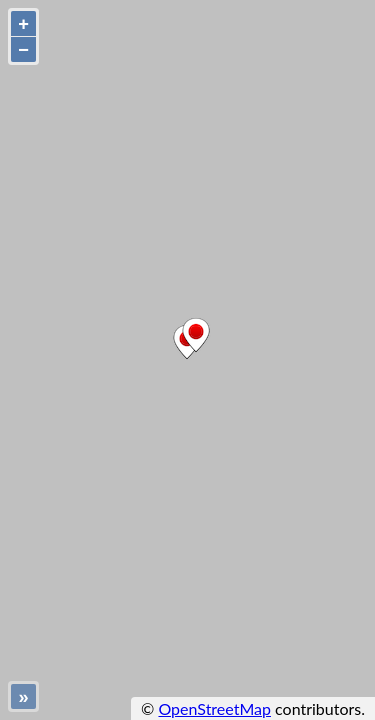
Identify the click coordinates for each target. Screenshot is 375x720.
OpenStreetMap (214, 708)
